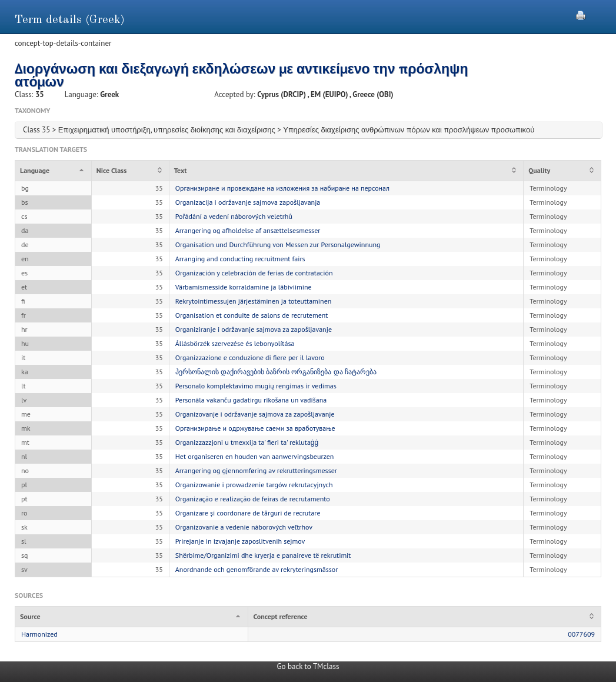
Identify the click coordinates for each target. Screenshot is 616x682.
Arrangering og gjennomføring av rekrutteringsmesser (256, 470)
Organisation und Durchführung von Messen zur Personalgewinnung (278, 244)
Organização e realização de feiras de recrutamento (253, 499)
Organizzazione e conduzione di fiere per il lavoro (250, 357)
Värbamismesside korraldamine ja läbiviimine (244, 287)
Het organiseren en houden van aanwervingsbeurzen (255, 456)
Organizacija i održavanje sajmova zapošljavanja (248, 202)
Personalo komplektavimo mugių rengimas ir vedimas (256, 386)
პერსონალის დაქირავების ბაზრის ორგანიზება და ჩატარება (276, 372)
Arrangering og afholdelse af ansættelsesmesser (248, 230)
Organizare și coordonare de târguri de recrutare (248, 513)
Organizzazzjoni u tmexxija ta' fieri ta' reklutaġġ (247, 442)
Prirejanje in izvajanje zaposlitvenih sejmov (240, 541)
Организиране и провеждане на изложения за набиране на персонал (282, 188)
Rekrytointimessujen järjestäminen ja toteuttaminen (254, 301)
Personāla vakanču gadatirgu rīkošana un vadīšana (251, 400)
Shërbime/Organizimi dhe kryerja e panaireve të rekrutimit (263, 555)
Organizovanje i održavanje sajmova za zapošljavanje (255, 414)
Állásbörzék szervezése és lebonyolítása (235, 343)
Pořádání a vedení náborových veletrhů (234, 216)
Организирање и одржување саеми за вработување (255, 428)
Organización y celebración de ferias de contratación (254, 273)
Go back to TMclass (308, 666)
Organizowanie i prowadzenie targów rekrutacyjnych (254, 485)
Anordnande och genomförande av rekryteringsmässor (257, 569)
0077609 (581, 634)
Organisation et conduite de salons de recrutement (252, 315)
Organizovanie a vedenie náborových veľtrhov (244, 527)
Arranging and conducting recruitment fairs (240, 259)
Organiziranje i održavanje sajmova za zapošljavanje (254, 329)
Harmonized (39, 634)
